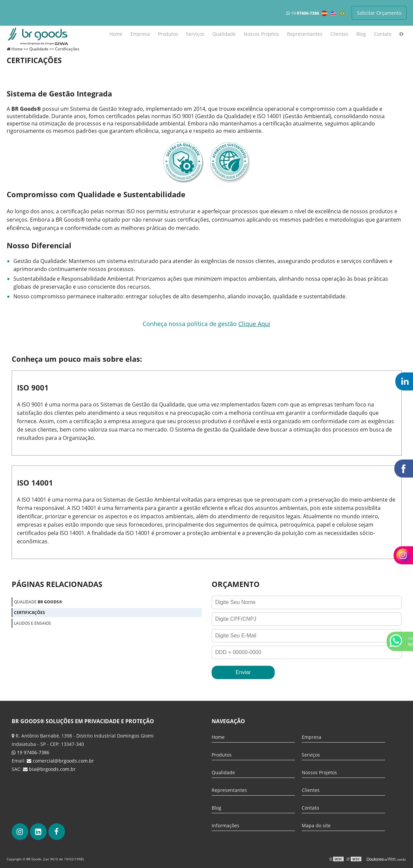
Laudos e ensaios (32, 623)
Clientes (339, 34)
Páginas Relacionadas (57, 584)
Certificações (29, 613)
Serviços (195, 34)
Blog (361, 34)
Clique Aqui (254, 324)
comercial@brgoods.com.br (63, 761)
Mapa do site (316, 825)
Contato (383, 34)
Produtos (168, 34)
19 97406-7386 (30, 752)
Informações (225, 825)
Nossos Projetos (261, 34)
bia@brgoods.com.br (52, 769)
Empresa (140, 34)
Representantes (305, 34)
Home (116, 34)
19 (303, 13)
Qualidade (224, 34)
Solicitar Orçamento (379, 13)
